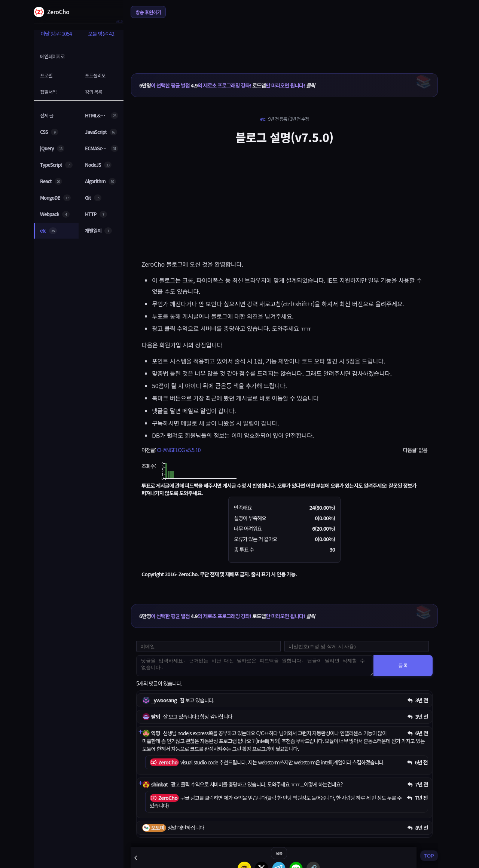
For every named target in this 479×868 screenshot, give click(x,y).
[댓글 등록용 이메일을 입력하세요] (208, 646)
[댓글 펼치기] (140, 732)
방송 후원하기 (148, 12)
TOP (429, 856)
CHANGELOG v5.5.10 (179, 450)
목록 (279, 853)
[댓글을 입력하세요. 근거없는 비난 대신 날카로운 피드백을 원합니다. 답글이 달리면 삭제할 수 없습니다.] (255, 666)
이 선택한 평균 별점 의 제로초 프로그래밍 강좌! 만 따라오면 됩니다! (227, 85)
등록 (403, 665)
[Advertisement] (284, 41)
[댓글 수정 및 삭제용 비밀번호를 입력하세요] (357, 646)
